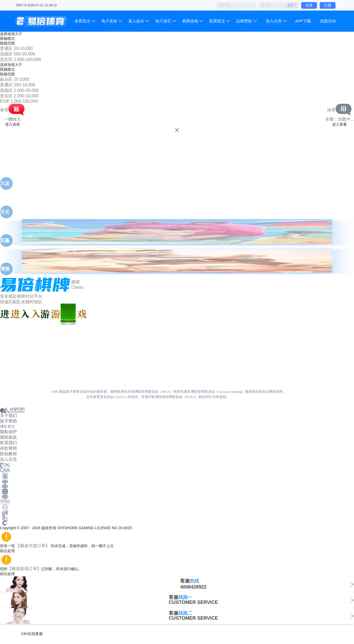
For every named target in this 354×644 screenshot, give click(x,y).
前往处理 (10, 551)
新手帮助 (8, 421)
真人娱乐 (136, 21)
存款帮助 (8, 448)
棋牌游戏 (190, 21)
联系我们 (8, 443)
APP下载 (303, 21)
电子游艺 (163, 21)
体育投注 (83, 21)
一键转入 (12, 119)
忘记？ (292, 5)
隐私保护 (8, 432)
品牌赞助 (244, 21)
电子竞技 (109, 21)
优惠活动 (328, 21)
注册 (328, 5)
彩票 (217, 21)
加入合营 (274, 21)
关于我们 (8, 416)
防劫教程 (8, 454)
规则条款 (8, 437)
